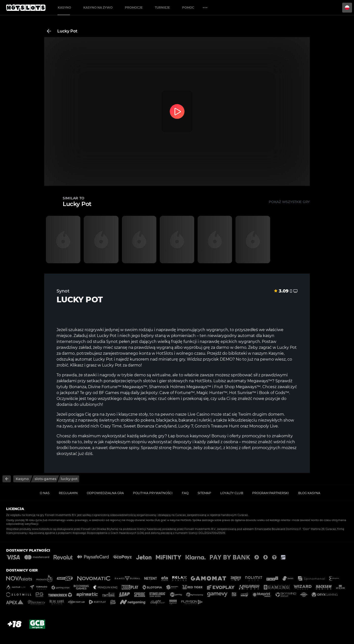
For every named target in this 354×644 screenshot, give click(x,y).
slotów (150, 381)
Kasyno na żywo (98, 7)
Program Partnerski (271, 493)
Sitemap (204, 493)
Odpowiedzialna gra (105, 493)
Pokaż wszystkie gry (289, 202)
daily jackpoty (144, 393)
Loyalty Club (232, 493)
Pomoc (188, 7)
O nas (45, 493)
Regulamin (68, 493)
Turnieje (162, 7)
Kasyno (64, 7)
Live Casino (199, 414)
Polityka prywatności (153, 493)
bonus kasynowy (193, 436)
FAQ (185, 493)
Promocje (134, 7)
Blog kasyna (309, 493)
